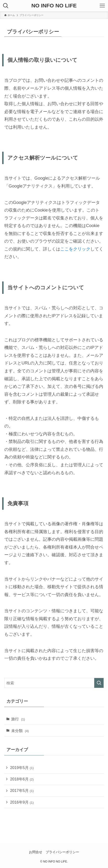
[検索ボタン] (6, 6)
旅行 (18, 719)
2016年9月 (22, 802)
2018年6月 (22, 779)
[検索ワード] (54, 683)
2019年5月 (22, 768)
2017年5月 (22, 790)
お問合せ (36, 852)
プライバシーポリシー (62, 852)
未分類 (20, 731)
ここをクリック (75, 249)
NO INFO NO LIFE (54, 6)
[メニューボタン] (102, 6)
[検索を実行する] (99, 683)
